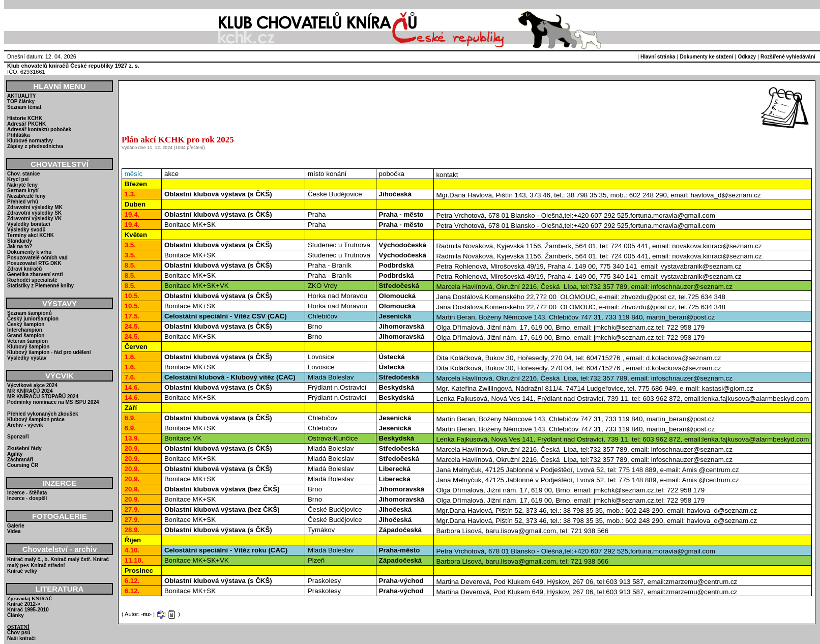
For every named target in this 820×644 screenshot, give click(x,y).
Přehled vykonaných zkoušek (43, 414)
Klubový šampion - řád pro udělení (49, 352)
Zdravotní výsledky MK (35, 207)
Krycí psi (18, 179)
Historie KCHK (25, 118)
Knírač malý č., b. (28, 559)
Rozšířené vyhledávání (788, 57)
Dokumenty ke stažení (706, 57)
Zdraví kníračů (24, 269)
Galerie (16, 526)
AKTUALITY (22, 96)
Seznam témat (24, 107)
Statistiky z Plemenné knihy (40, 286)
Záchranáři (20, 460)
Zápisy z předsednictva (35, 146)
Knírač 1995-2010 (28, 610)
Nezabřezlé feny (26, 196)
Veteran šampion (27, 341)
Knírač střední (48, 565)
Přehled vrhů (23, 202)
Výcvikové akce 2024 (32, 385)
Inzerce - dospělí (27, 498)
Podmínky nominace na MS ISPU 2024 (53, 402)
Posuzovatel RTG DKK (34, 263)
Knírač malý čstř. (71, 559)
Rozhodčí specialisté (32, 280)
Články (16, 615)
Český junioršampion (33, 319)
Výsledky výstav (27, 358)
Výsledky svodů (26, 230)
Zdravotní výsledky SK (34, 213)
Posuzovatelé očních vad (37, 258)
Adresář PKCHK (26, 124)
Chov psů (19, 633)
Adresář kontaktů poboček (39, 129)
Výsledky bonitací (28, 224)
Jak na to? (20, 246)
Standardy (20, 241)
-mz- (147, 614)
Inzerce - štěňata (27, 493)
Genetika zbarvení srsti (35, 274)
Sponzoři (18, 437)
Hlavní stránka (658, 57)
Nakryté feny (22, 185)
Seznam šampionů (30, 313)
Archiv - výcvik (25, 425)
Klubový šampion (28, 347)
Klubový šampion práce (36, 419)
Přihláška (18, 135)
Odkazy (747, 57)
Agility (15, 454)
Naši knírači (21, 638)
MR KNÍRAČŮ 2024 (30, 391)
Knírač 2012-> (24, 604)
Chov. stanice (23, 174)
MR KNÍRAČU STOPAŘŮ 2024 (43, 397)
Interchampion (25, 330)
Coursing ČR (23, 465)
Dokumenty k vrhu (29, 252)
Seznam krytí (23, 191)
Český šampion (26, 324)
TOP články (21, 101)
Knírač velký (22, 571)
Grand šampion (26, 335)
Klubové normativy (30, 141)
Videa (14, 531)
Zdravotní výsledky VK (34, 218)
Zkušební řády (24, 448)
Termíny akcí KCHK (31, 235)
